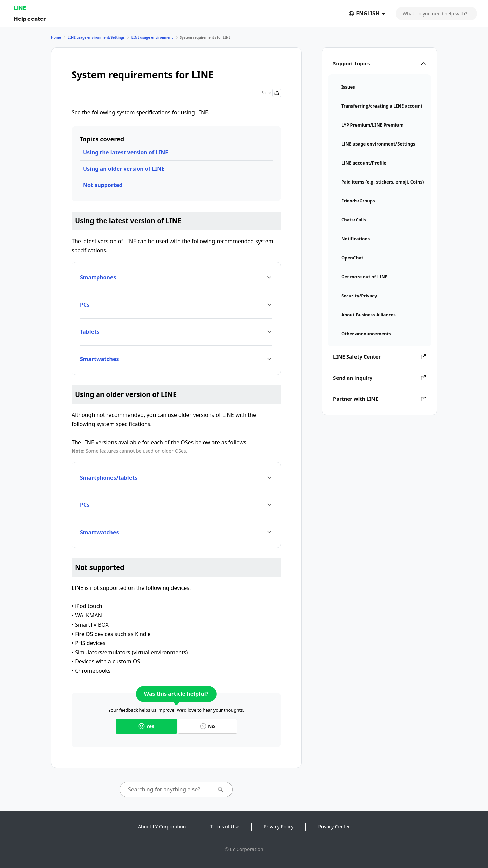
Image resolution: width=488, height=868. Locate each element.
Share (271, 93)
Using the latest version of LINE (126, 152)
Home (56, 37)
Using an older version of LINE (124, 169)
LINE (20, 8)
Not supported (103, 185)
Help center (30, 18)
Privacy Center (334, 826)
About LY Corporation (162, 826)
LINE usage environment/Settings (96, 37)
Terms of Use (225, 826)
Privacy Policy (279, 826)
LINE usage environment (152, 37)
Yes (146, 726)
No (207, 726)
